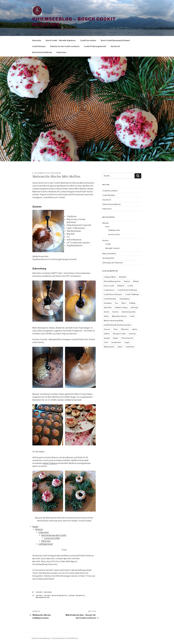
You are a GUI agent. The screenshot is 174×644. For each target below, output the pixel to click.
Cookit (39, 592)
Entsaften (108, 303)
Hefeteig (134, 307)
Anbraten (123, 277)
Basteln (105, 223)
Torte (106, 342)
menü (132, 316)
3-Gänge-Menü (110, 277)
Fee (116, 303)
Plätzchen (125, 329)
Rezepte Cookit (119, 334)
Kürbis (106, 316)
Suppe (35, 527)
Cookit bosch (109, 290)
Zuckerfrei (130, 347)
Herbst (106, 312)
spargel (107, 338)
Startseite (37, 40)
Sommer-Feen (114, 234)
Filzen (124, 303)
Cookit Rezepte (39, 46)
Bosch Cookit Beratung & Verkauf (115, 40)
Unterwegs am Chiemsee (113, 263)
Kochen (48, 592)
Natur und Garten (109, 254)
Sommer (132, 334)
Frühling (132, 303)
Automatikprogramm (112, 281)
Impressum (61, 52)
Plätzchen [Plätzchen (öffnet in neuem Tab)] (46, 541)
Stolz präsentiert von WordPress (65, 638)
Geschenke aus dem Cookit (54, 535)
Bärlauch (121, 286)
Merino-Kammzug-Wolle (113, 321)
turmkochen (116, 342)
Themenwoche (127, 338)
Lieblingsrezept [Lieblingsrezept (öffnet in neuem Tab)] (46, 544)
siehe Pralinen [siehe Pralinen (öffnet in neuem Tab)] (50, 463)
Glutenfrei (108, 307)
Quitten (107, 334)
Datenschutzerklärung (42, 52)
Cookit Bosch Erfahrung (127, 290)
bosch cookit (109, 286)
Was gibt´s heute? (113, 248)
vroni (58, 173)
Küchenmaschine (129, 312)
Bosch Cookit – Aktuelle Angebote (61, 40)
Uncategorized (108, 258)
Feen (107, 227)
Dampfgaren (125, 299)
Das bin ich (115, 46)
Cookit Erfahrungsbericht (95, 46)
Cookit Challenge (132, 294)
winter (120, 347)
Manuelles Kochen (119, 316)
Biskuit (136, 281)
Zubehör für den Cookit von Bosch (65, 46)
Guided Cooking (121, 307)
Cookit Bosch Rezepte (56, 596)
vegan (127, 342)
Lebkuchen (43, 532)
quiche (135, 329)
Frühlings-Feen (114, 230)
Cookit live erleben (88, 40)
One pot (107, 329)
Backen (127, 281)
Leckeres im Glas (52, 538)
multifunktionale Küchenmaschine (117, 325)
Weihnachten (43, 597)
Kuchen (115, 312)
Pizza (115, 329)
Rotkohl (39, 529)
